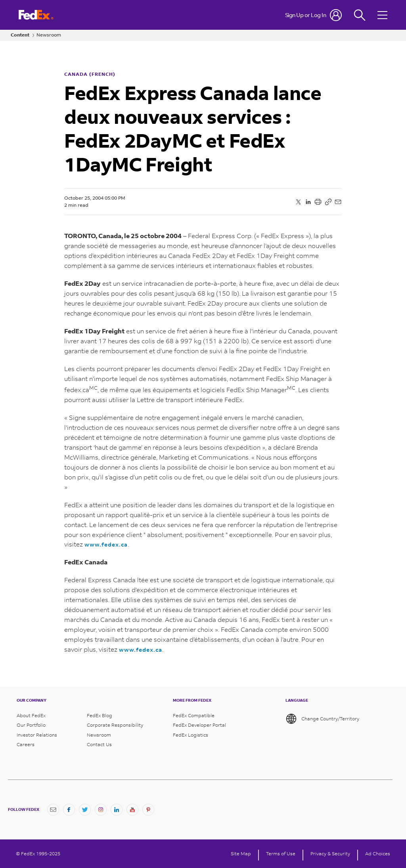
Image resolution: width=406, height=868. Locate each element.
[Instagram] (101, 810)
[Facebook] (69, 810)
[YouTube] (132, 810)
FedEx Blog (100, 716)
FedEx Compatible (194, 716)
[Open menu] (383, 15)
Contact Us (99, 745)
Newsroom (49, 35)
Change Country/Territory (322, 719)
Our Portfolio (31, 725)
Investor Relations (37, 735)
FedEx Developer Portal (199, 725)
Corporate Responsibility (115, 725)
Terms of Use (281, 854)
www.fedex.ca (106, 544)
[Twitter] (85, 810)
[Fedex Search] (360, 15)
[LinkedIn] (117, 810)
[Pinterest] (148, 810)
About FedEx (31, 716)
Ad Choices (378, 854)
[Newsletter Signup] (53, 810)
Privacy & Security (330, 854)
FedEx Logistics (191, 735)
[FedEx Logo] (36, 15)
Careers (26, 745)
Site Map (241, 854)
